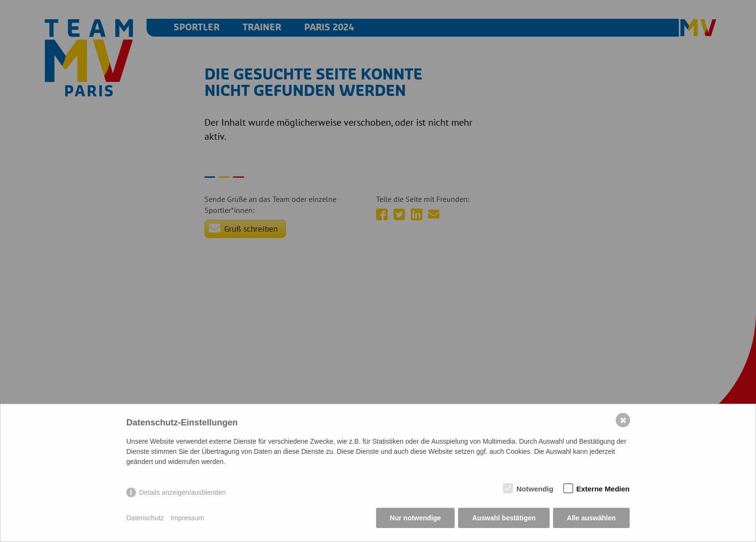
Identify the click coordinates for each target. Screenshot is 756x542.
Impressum (187, 518)
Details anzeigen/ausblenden (183, 492)
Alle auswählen (591, 518)
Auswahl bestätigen (504, 518)
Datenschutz (145, 518)
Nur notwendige (416, 518)
